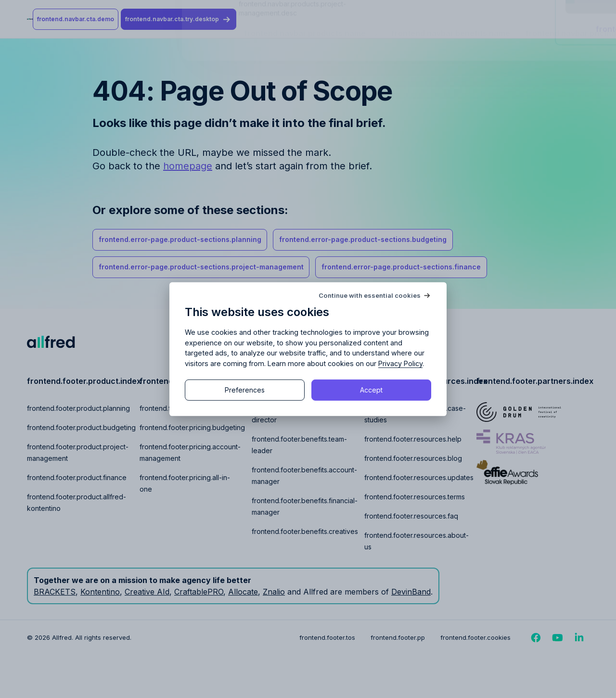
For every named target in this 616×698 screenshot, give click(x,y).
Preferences (245, 390)
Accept (371, 390)
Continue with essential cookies (370, 295)
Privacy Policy (400, 363)
